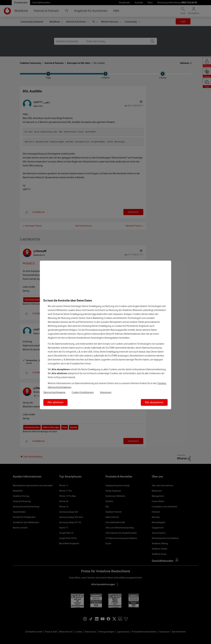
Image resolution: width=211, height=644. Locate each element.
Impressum (106, 392)
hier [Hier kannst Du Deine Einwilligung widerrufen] (94, 314)
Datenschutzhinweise (54, 392)
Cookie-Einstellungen (83, 392)
